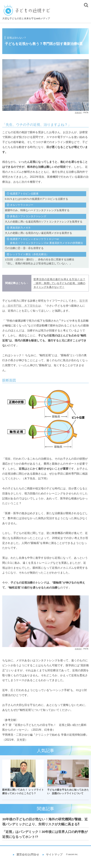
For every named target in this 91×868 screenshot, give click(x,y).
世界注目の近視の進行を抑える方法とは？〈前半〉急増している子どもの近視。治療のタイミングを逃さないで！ (59, 283)
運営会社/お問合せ (28, 854)
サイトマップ (54, 854)
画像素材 (78, 113)
